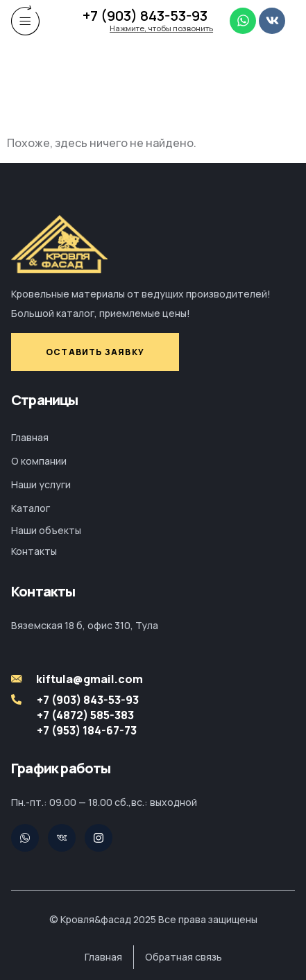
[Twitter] (25, 838)
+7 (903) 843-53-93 (145, 16)
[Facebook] (99, 838)
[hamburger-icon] (26, 20)
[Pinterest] (62, 838)
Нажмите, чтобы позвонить (161, 28)
